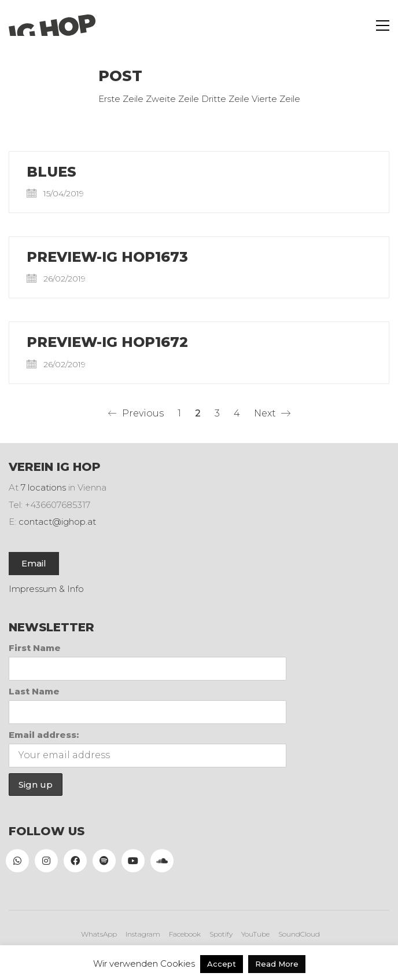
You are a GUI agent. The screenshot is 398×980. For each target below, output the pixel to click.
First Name (35, 648)
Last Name (34, 691)
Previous (136, 414)
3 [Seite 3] (217, 413)
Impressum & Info (46, 589)
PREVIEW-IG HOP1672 (107, 342)
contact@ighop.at (57, 522)
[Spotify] (104, 861)
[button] (383, 25)
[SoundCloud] (162, 861)
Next (272, 414)
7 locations (43, 487)
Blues (51, 172)
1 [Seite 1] (179, 413)
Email (34, 563)
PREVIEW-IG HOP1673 (107, 257)
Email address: (44, 735)
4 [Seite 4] (237, 413)
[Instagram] (46, 861)
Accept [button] (222, 964)
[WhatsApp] (17, 861)
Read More (277, 964)
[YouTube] (133, 861)
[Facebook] (75, 861)
